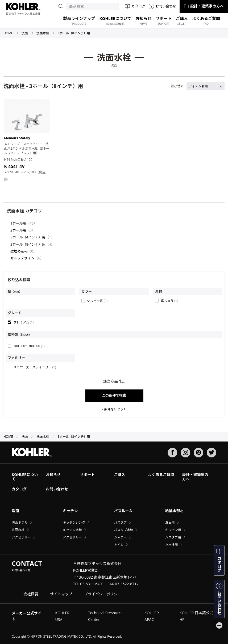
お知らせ (53, 475)
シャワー (120, 537)
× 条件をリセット (114, 409)
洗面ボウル (20, 522)
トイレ (119, 545)
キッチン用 (173, 530)
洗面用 (170, 522)
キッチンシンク (74, 522)
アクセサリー (21, 537)
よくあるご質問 (161, 475)
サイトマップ (61, 594)
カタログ (135, 6)
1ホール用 (18, 223)
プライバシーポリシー (103, 594)
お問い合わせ (162, 6)
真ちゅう (169, 301)
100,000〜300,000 (29, 346)
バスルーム (123, 511)
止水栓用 (172, 545)
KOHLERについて (25, 477)
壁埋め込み (19, 251)
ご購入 (119, 475)
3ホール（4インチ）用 (28, 237)
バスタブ (120, 522)
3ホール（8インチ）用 (28, 244)
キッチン (70, 511)
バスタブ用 (173, 537)
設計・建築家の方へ (204, 6)
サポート (87, 475)
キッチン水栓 (72, 530)
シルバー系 (97, 301)
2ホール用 (18, 230)
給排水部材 (175, 511)
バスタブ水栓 (123, 530)
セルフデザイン (22, 258)
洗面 (28, 33)
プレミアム (23, 322)
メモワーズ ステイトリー (35, 367)
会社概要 (31, 594)
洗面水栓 (46, 33)
